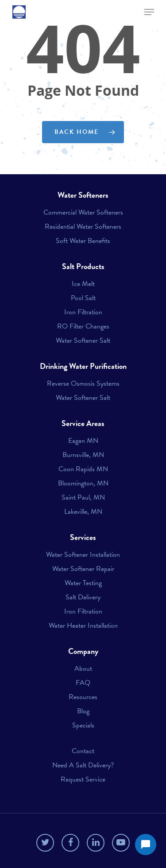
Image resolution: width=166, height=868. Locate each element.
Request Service (83, 779)
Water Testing (83, 583)
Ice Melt (83, 284)
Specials (83, 725)
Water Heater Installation (83, 626)
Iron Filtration (83, 312)
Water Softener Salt (83, 340)
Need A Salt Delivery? (83, 765)
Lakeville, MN (83, 512)
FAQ (83, 683)
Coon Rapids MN (83, 469)
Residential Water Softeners (83, 227)
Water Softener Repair (83, 569)
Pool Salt (83, 298)
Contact (83, 751)
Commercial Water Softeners (83, 212)
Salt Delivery (83, 597)
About (83, 669)
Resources (83, 697)
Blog (83, 711)
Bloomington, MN (83, 483)
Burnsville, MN (83, 455)
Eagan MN (83, 441)
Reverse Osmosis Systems (83, 383)
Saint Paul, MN (83, 497)
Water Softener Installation (83, 555)
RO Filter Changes (83, 326)
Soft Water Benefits (83, 241)
